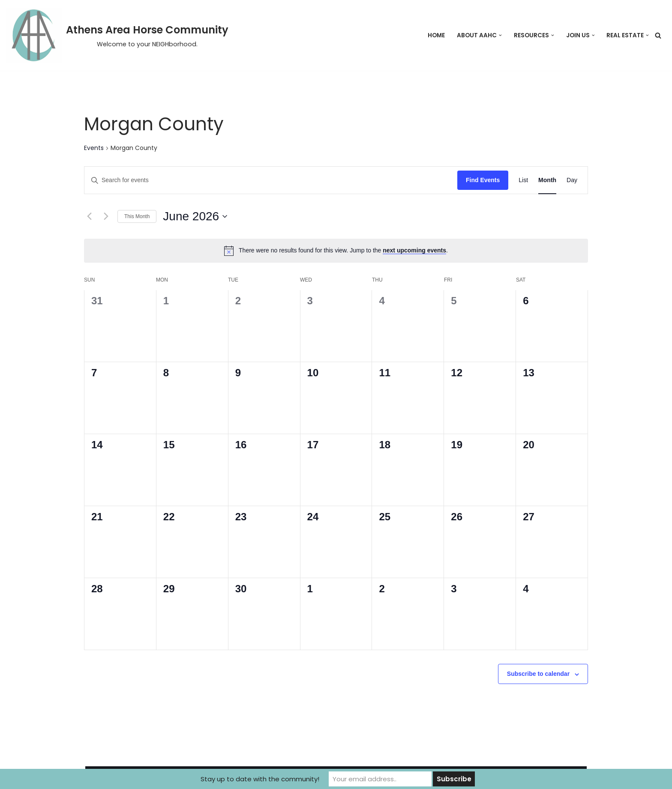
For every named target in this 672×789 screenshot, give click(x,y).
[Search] (658, 35)
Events (94, 148)
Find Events (483, 180)
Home (436, 35)
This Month (137, 216)
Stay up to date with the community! (260, 779)
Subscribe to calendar (538, 674)
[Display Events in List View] (523, 180)
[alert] (336, 251)
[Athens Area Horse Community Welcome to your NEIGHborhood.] (117, 35)
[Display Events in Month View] (547, 180)
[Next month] (106, 216)
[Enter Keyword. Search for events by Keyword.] (271, 180)
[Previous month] (89, 216)
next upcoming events (414, 250)
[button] (500, 35)
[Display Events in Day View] (572, 180)
